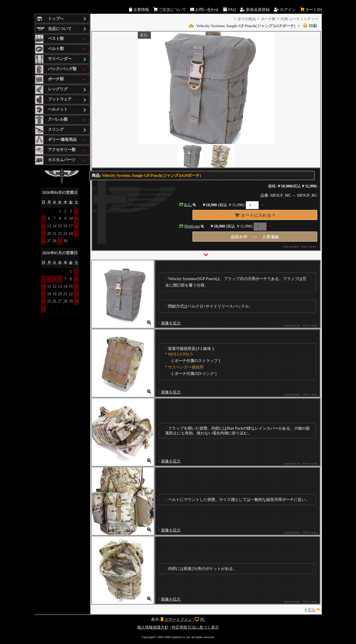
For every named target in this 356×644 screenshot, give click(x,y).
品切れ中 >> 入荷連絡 (255, 237)
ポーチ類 (268, 19)
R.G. (188, 205)
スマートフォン (178, 619)
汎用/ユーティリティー (299, 19)
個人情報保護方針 (153, 627)
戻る (314, 610)
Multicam (192, 226)
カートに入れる (255, 215)
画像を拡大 (171, 323)
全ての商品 (247, 19)
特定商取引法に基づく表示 (195, 627)
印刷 (307, 26)
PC (203, 619)
